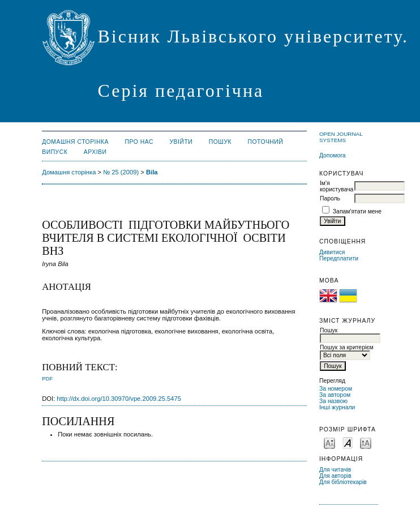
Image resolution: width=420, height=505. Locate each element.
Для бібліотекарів (343, 482)
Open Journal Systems (341, 137)
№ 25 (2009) (121, 172)
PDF (47, 378)
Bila (152, 172)
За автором (335, 395)
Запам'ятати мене (357, 211)
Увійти (181, 142)
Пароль (330, 198)
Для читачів (335, 470)
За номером (336, 389)
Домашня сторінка (75, 142)
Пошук (220, 142)
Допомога (333, 155)
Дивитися (332, 252)
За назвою (333, 401)
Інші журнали (337, 407)
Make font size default (348, 442)
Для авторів (335, 476)
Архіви (95, 152)
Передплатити (339, 258)
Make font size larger (366, 442)
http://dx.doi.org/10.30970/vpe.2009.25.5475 (119, 399)
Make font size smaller (329, 442)
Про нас (140, 142)
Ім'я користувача (337, 186)
